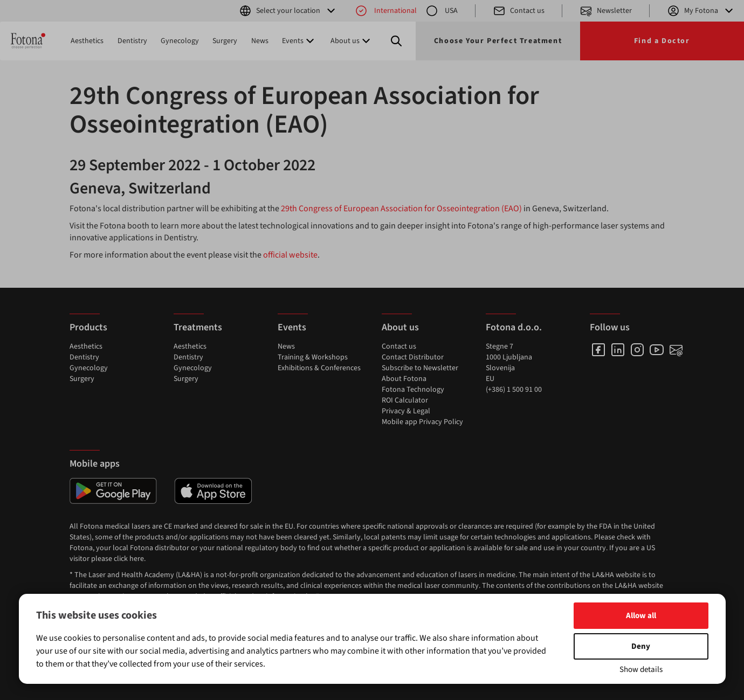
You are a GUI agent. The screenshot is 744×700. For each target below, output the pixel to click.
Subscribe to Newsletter (420, 368)
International (386, 11)
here (137, 559)
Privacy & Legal (406, 411)
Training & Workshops (313, 357)
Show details (641, 670)
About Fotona (404, 379)
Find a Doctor (662, 41)
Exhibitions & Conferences (319, 368)
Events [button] (299, 41)
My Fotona (701, 11)
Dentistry (132, 41)
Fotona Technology (413, 390)
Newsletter (606, 11)
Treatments (198, 327)
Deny (641, 646)
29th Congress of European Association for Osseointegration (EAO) (401, 209)
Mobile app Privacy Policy (422, 422)
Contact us (519, 11)
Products (88, 327)
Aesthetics (87, 41)
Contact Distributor (413, 357)
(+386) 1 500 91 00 (514, 390)
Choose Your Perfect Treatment (498, 41)
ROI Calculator (405, 400)
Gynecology (180, 41)
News (260, 41)
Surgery (225, 41)
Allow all (641, 616)
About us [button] (352, 41)
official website (290, 255)
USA (442, 11)
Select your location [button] (288, 11)
